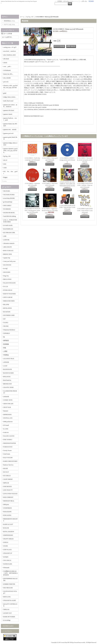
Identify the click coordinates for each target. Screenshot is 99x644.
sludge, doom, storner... (10, 97)
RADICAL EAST (8, 524)
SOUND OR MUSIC (9, 213)
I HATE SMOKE (8, 479)
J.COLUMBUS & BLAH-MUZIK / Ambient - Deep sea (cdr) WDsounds (85, 185)
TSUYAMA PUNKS (9, 195)
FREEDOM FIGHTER (10, 443)
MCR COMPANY (8, 497)
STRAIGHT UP (8, 553)
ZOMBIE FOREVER (9, 584)
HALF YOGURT (8, 458)
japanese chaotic (8, 114)
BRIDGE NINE (8, 254)
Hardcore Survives (8, 465)
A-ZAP (5, 366)
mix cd (5, 160)
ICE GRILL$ (7, 476)
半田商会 (6, 355)
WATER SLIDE (8, 564)
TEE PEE (6, 326)
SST (4, 319)
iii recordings (7, 620)
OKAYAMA (7, 191)
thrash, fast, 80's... (8, 74)
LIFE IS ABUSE (8, 297)
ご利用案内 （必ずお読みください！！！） (67, 1)
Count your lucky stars (9, 261)
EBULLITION (7, 279)
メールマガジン (7, 631)
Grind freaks (7, 454)
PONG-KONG (7, 515)
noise (5, 164)
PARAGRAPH (7, 512)
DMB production (8, 422)
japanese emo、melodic (10, 130)
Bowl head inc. (7, 380)
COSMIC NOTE (8, 400)
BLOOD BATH (8, 369)
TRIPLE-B (6, 609)
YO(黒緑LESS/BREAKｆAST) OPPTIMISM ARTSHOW (10, 573)
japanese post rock (8, 133)
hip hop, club (7, 156)
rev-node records (8, 225)
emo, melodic (7, 78)
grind (5, 93)
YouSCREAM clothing (10, 216)
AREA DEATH (7, 247)
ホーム (22, 17)
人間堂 (5, 351)
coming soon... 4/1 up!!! (10, 47)
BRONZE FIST (8, 384)
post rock (6, 82)
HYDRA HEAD (8, 290)
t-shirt (5, 168)
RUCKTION (7, 312)
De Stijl (5, 269)
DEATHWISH (7, 265)
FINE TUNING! (8, 440)
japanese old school (9, 110)
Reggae (5, 177)
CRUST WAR (7, 407)
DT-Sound (6, 425)
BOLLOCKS (7, 377)
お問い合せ (84, 1)
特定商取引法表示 (8, 626)
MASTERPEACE (8, 229)
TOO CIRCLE (7, 560)
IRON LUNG (7, 597)
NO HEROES (7, 209)
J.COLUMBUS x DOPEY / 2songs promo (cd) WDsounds (67, 160)
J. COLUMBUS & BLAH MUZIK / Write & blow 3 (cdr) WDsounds (67, 207)
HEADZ (6, 469)
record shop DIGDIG (9, 198)
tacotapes (6, 557)
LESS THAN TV (8, 490)
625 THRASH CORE (9, 233)
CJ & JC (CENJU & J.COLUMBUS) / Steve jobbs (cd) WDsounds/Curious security (67, 184)
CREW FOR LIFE (8, 404)
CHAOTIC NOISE (8, 387)
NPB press (6, 505)
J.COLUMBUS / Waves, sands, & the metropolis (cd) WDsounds (85, 160)
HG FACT (6, 472)
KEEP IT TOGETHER (10, 294)
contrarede (6, 396)
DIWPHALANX (8, 418)
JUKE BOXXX (8, 487)
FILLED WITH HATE (9, 283)
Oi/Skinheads (7, 70)
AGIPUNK (6, 240)
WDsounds (6, 568)
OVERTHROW (8, 508)
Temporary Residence (9, 330)
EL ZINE (6, 429)
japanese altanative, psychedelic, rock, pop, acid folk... (10, 151)
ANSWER (6, 362)
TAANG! (6, 323)
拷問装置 (6, 341)
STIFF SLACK (7, 550)
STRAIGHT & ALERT (10, 600)
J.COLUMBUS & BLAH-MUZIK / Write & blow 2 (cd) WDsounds (85, 211)
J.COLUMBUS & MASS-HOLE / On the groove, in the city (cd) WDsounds (32, 210)
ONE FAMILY (7, 205)
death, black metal (8, 101)
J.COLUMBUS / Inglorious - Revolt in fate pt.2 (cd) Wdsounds (50, 211)
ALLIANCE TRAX (9, 359)
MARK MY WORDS (9, 617)
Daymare (6, 411)
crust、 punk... (7, 66)
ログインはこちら (10, 24)
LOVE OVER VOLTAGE (10, 494)
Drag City (6, 276)
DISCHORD (7, 272)
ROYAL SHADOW (9, 532)
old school (6, 59)
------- (5, 181)
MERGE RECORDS (9, 301)
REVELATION (8, 308)
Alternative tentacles (9, 243)
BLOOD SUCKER (8, 373)
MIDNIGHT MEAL (9, 501)
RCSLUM (6, 528)
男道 (5, 348)
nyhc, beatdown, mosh (10, 55)
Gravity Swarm (7, 451)
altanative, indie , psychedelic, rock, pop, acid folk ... (10, 88)
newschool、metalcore (10, 51)
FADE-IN (6, 433)
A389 (5, 236)
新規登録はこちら (10, 21)
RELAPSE (6, 305)
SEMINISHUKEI (8, 535)
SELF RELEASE (8, 588)
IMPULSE (6, 483)
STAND (5, 546)
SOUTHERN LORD (9, 315)
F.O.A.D (6, 287)
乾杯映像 (6, 344)
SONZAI (6, 542)
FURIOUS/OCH (8, 447)
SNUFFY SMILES (8, 539)
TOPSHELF (7, 333)
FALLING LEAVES (9, 436)
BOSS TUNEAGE (8, 251)
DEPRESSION (7, 415)
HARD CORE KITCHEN (10, 461)
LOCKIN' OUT (8, 613)
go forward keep (8, 202)
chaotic (5, 63)
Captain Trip (7, 258)
